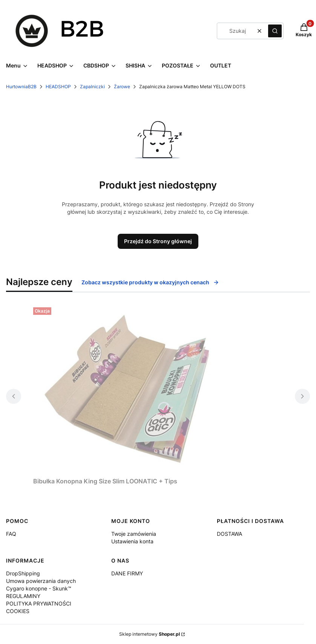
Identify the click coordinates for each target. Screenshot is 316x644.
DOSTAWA (229, 534)
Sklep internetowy (150, 634)
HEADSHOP (58, 87)
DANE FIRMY (127, 573)
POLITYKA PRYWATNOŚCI (39, 603)
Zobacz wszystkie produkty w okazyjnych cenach (150, 282)
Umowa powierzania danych (41, 581)
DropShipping (23, 573)
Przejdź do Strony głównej (158, 241)
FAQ (11, 534)
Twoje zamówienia (134, 534)
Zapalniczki (92, 87)
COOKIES (18, 611)
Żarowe (122, 87)
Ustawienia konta (132, 541)
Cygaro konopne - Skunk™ (39, 588)
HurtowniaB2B (21, 87)
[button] (275, 31)
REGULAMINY (23, 596)
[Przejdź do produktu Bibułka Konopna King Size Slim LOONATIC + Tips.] (127, 389)
